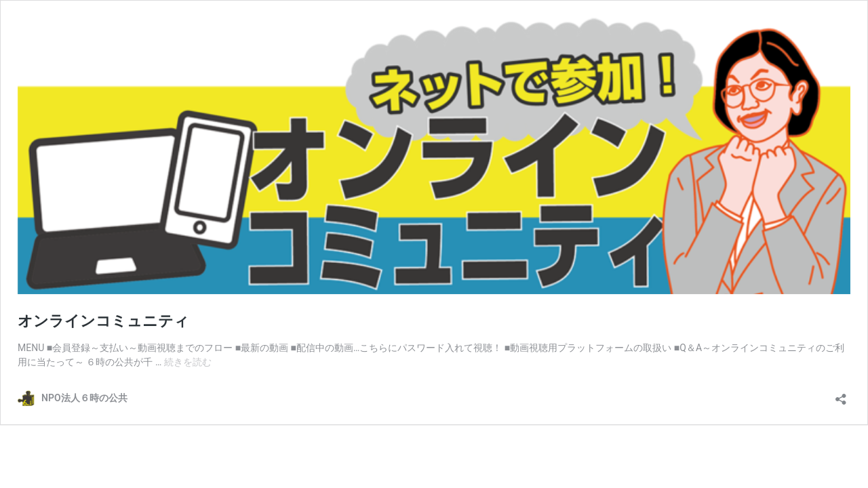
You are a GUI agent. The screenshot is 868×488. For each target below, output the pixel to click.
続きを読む (188, 362)
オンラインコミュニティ (103, 321)
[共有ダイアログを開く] (841, 395)
